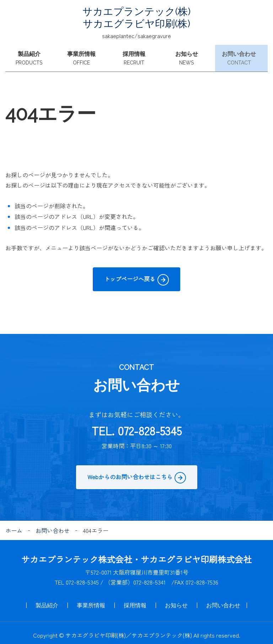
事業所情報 (84, 56)
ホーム (14, 526)
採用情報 (136, 56)
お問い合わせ (241, 56)
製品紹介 (32, 56)
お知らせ (189, 56)
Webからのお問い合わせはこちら (130, 472)
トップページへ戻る (130, 274)
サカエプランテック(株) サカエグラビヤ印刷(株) (136, 18)
